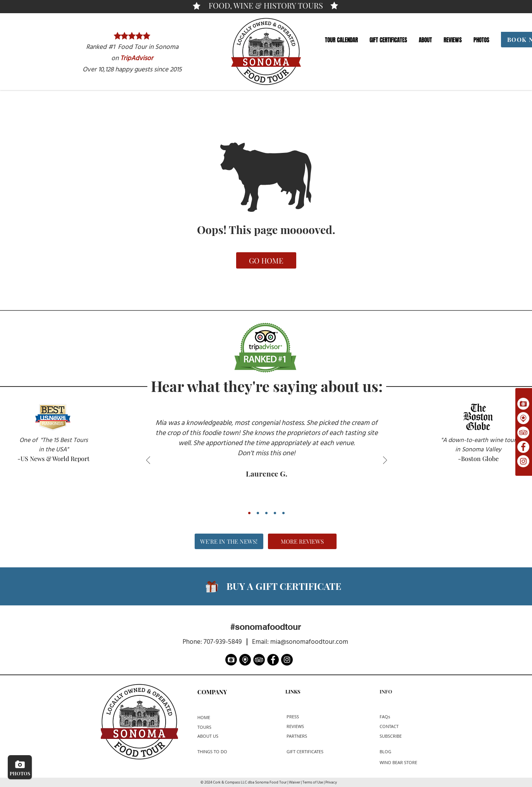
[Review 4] (275, 513)
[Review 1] (249, 513)
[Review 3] (266, 513)
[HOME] (211, 717)
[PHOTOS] (20, 767)
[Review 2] (258, 513)
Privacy (331, 783)
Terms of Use (313, 783)
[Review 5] (283, 513)
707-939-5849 (223, 642)
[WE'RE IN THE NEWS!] (229, 541)
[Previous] (148, 461)
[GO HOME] (266, 260)
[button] (341, 40)
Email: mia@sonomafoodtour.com (299, 642)
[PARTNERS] (304, 736)
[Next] (385, 461)
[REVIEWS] (301, 726)
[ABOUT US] (220, 736)
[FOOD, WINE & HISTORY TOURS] (266, 5)
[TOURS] (209, 727)
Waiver (294, 783)
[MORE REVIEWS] (302, 541)
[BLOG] (398, 751)
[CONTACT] (396, 726)
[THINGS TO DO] (215, 751)
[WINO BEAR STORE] (398, 762)
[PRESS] (300, 717)
